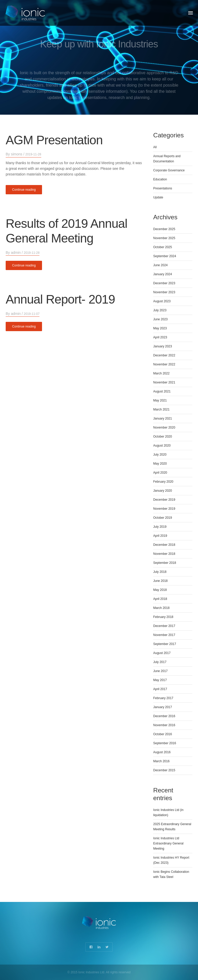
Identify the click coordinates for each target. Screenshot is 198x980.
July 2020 (160, 455)
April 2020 (160, 473)
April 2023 (160, 337)
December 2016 (164, 716)
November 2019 (164, 509)
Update (158, 197)
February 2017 (163, 698)
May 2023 (160, 328)
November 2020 (164, 428)
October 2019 (163, 518)
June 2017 (160, 671)
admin (16, 253)
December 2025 (164, 229)
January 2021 (163, 418)
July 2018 (160, 572)
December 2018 (164, 545)
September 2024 (165, 256)
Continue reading (24, 189)
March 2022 (161, 373)
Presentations (163, 188)
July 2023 (160, 310)
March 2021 (161, 409)
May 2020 (160, 464)
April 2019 (160, 536)
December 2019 (164, 500)
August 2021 (162, 391)
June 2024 (160, 265)
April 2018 (160, 599)
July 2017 (160, 662)
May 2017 (160, 680)
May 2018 (160, 590)
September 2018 (165, 563)
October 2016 (163, 734)
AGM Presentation (54, 140)
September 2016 (165, 743)
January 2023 (163, 346)
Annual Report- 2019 (60, 299)
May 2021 (160, 400)
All (155, 147)
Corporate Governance (169, 170)
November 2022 (164, 364)
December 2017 (164, 626)
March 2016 (161, 761)
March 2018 (161, 608)
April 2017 (160, 689)
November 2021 (164, 382)
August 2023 (162, 301)
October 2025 (163, 247)
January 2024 (163, 274)
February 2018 (163, 617)
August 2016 (162, 752)
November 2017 (164, 635)
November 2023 (164, 292)
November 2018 (164, 554)
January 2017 (163, 707)
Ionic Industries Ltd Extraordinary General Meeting (168, 843)
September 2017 (165, 644)
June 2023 (160, 319)
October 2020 (163, 437)
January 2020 (163, 491)
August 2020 (162, 446)
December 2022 (164, 355)
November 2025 (164, 238)
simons (16, 154)
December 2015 (164, 770)
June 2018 (160, 581)
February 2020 (163, 482)
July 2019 (160, 527)
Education (160, 179)
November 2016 (164, 725)
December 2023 (164, 283)
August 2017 (162, 653)
